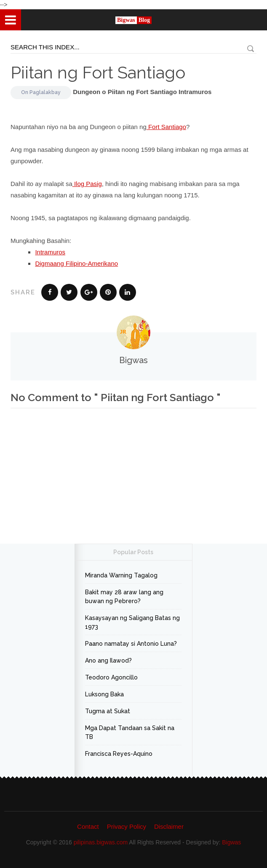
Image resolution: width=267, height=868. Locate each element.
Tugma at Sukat (108, 711)
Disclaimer (169, 826)
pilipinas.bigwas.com (101, 842)
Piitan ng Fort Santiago (98, 72)
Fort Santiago (166, 127)
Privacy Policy (127, 826)
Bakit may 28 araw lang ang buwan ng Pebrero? (124, 597)
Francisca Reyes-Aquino (119, 754)
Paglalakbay (45, 92)
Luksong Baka (104, 694)
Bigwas (231, 842)
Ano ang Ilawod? (108, 660)
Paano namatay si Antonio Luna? (131, 644)
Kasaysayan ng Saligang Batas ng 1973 (132, 622)
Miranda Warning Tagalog (121, 575)
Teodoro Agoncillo (111, 677)
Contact (88, 826)
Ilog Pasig (87, 184)
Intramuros (50, 252)
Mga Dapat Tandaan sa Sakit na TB (130, 732)
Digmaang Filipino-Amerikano (76, 263)
